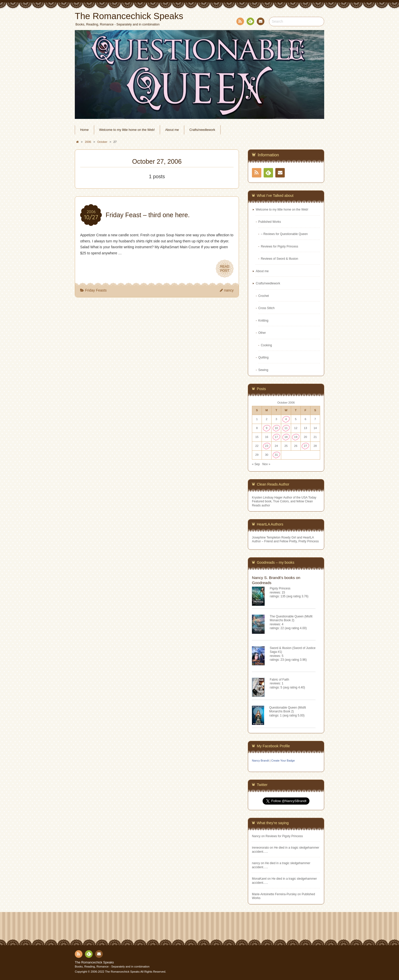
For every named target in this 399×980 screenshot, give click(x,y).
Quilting (263, 357)
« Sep (256, 464)
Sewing (263, 370)
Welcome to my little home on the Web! (127, 130)
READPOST (225, 269)
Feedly (250, 22)
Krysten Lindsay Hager (267, 498)
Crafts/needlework (202, 130)
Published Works (270, 222)
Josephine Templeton (266, 537)
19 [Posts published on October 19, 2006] (296, 437)
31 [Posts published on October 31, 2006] (276, 455)
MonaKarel (259, 879)
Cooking (266, 345)
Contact (260, 22)
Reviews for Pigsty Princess (280, 246)
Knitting (263, 321)
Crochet (264, 296)
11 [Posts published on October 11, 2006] (286, 428)
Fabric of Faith (279, 680)
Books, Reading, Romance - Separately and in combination (112, 967)
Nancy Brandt (260, 761)
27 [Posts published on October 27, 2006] (305, 446)
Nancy (256, 836)
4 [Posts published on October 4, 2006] (286, 419)
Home (84, 130)
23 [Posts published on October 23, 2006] (267, 446)
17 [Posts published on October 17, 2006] (276, 437)
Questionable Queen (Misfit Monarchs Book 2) (288, 709)
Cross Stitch (266, 308)
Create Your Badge (283, 761)
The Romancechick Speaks (94, 962)
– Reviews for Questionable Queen (284, 234)
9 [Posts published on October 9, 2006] (267, 428)
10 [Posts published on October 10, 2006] (276, 428)
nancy (229, 290)
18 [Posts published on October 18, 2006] (286, 437)
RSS (240, 22)
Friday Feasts (96, 290)
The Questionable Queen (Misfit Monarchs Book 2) (291, 618)
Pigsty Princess (280, 588)
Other (262, 333)
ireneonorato (260, 848)
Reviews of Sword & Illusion (280, 259)
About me (172, 130)
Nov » (266, 464)
